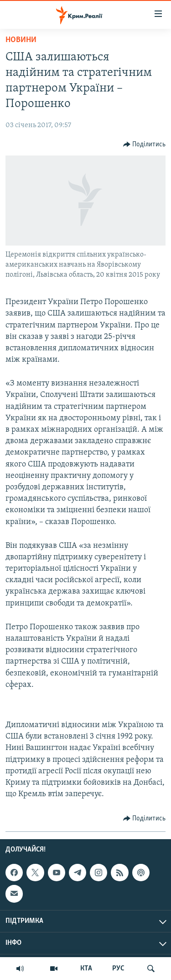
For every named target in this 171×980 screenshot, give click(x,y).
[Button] (145, 145)
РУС (118, 969)
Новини (21, 40)
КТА (86, 969)
